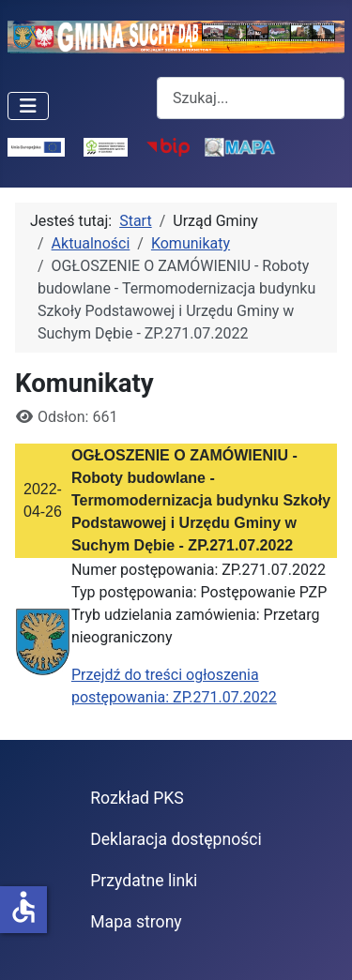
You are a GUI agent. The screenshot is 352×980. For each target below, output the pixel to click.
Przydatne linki (144, 881)
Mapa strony (136, 922)
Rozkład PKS (137, 798)
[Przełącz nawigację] (28, 106)
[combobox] (251, 98)
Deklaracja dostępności (176, 839)
